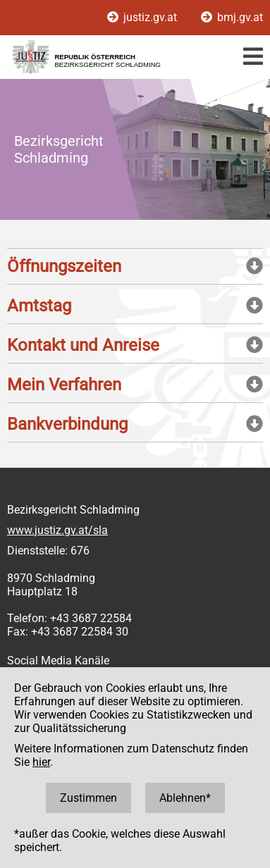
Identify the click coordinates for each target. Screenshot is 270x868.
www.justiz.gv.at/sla (57, 530)
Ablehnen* (185, 798)
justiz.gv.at (143, 17)
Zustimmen (88, 798)
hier (41, 762)
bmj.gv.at (232, 17)
